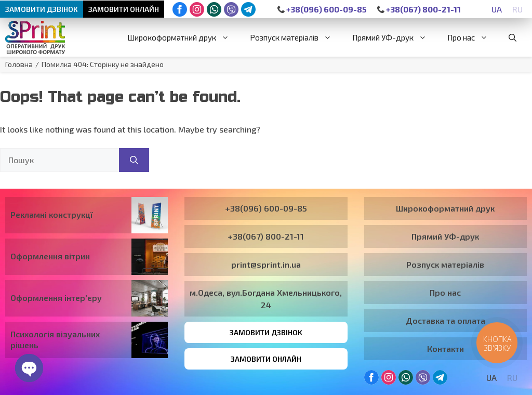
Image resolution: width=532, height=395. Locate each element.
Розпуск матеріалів (296, 37)
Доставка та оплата (445, 320)
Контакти (445, 348)
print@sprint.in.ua (266, 264)
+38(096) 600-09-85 (322, 9)
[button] (513, 37)
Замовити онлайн (124, 9)
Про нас (473, 37)
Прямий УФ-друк (395, 37)
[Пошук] (134, 160)
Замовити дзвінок (42, 9)
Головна (19, 64)
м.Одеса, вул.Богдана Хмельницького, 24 (266, 299)
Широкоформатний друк (183, 37)
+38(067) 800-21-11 (419, 9)
